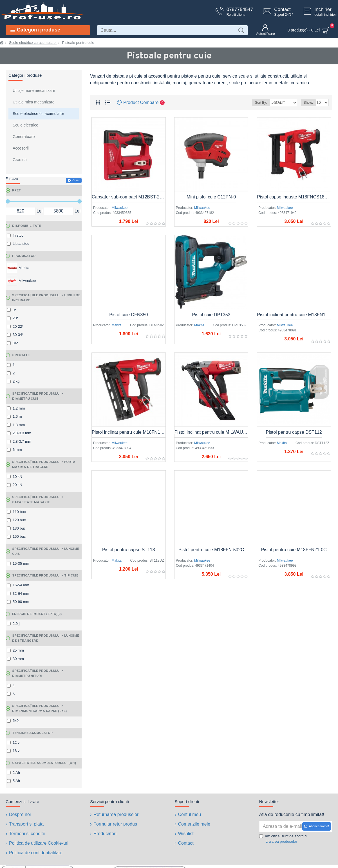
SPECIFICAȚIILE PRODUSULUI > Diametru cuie (38, 396)
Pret (16, 191)
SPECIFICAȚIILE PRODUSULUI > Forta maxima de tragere (44, 465)
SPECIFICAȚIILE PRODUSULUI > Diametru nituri (38, 673)
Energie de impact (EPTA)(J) (37, 614)
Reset (76, 180)
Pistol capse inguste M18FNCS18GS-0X (294, 197)
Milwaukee (119, 208)
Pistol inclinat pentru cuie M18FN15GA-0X (294, 315)
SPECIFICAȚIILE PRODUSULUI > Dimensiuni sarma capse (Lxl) (39, 709)
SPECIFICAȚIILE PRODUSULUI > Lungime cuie (46, 551)
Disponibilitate (27, 226)
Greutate (21, 355)
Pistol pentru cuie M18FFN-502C (211, 550)
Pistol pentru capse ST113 (129, 550)
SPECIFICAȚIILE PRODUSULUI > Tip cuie (45, 576)
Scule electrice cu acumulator (33, 43)
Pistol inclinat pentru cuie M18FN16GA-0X (129, 432)
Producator (24, 256)
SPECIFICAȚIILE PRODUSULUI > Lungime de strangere (46, 638)
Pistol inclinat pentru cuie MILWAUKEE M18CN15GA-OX (211, 432)
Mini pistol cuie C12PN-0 (211, 197)
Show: (310, 103)
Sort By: (257, 103)
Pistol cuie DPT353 (211, 315)
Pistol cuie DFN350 (128, 315)
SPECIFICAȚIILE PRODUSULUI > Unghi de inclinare (46, 298)
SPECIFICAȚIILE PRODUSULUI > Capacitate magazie (38, 500)
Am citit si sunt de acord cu (284, 839)
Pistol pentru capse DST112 (294, 432)
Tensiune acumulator (32, 733)
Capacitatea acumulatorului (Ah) (44, 763)
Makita (116, 325)
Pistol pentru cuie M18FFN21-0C (294, 550)
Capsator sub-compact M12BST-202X (129, 197)
